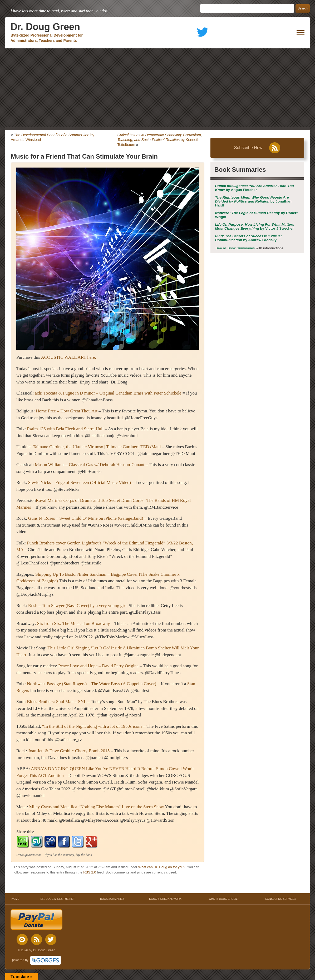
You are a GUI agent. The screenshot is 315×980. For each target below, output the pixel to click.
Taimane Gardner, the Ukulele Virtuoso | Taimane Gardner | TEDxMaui (97, 447)
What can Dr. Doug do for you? (162, 867)
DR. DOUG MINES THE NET (58, 899)
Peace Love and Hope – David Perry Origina (99, 666)
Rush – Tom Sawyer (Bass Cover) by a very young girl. (78, 606)
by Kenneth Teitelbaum (159, 140)
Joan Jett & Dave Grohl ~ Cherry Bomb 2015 (69, 751)
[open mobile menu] (301, 33)
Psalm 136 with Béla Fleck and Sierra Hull (65, 429)
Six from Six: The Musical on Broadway (73, 623)
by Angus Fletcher (255, 188)
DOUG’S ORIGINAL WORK (165, 899)
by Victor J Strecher (255, 226)
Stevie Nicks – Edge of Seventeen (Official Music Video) (80, 483)
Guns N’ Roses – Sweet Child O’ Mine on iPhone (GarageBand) (86, 518)
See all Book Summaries (235, 248)
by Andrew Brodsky (248, 238)
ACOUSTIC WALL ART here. (69, 357)
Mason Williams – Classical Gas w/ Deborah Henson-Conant (90, 465)
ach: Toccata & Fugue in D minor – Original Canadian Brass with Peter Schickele (109, 393)
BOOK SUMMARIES (112, 899)
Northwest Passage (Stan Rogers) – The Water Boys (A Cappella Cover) (92, 684)
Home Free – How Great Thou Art (67, 411)
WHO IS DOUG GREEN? (223, 899)
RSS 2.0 (90, 872)
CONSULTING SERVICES (281, 899)
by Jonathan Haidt (253, 201)
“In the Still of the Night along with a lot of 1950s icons (92, 726)
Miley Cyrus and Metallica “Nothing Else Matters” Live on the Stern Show (97, 807)
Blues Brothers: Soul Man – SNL (57, 702)
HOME (15, 899)
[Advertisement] (157, 88)
